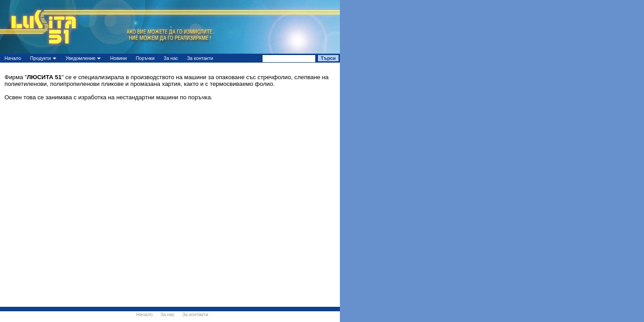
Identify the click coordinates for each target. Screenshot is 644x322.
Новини (118, 58)
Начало (13, 58)
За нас (171, 58)
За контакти (200, 58)
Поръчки (145, 58)
